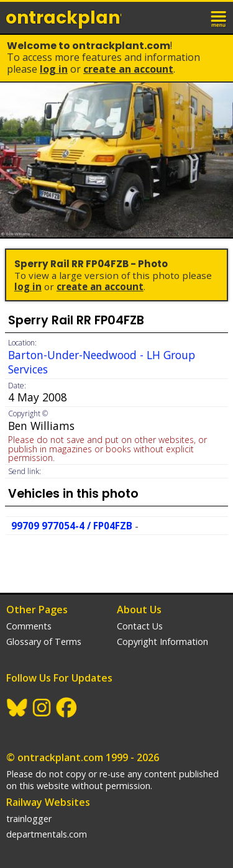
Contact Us (140, 626)
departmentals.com (47, 834)
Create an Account (128, 69)
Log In (54, 69)
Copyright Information (162, 642)
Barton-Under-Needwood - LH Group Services (102, 362)
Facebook (67, 708)
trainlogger (29, 819)
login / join (192, 17)
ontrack (63, 18)
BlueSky (17, 708)
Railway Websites (48, 802)
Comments (29, 626)
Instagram (42, 708)
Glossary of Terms (44, 642)
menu (219, 17)
